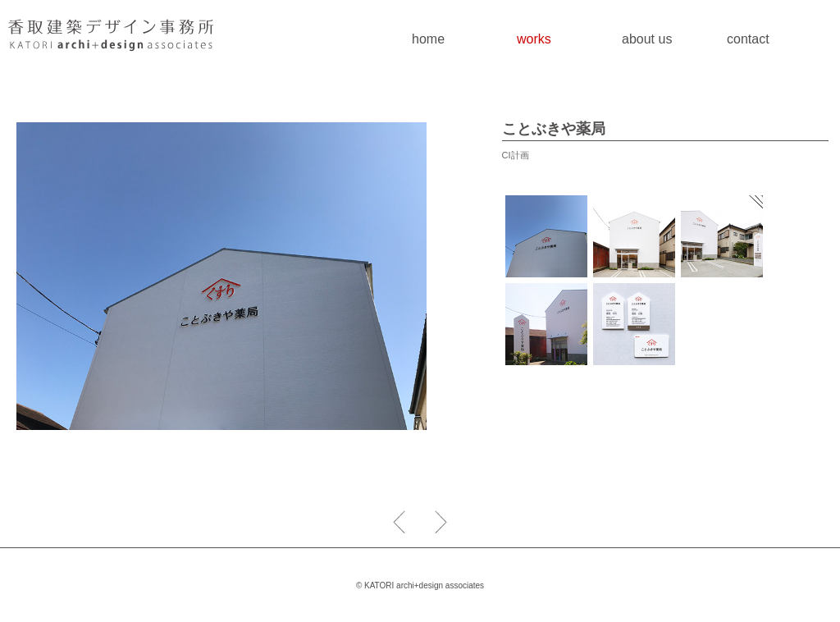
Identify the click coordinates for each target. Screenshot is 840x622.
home (428, 39)
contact (748, 39)
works (534, 39)
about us (647, 39)
